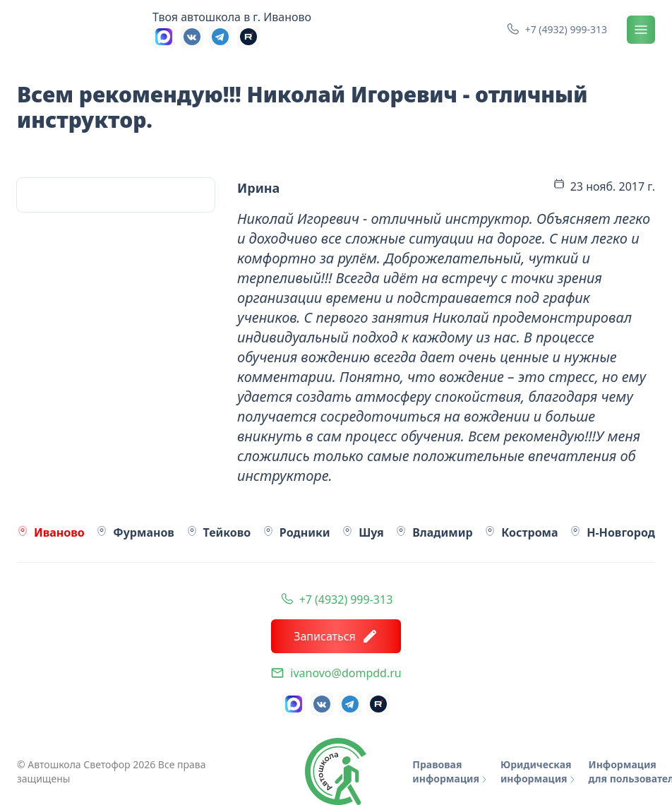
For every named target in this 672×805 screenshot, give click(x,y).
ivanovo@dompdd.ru (346, 673)
